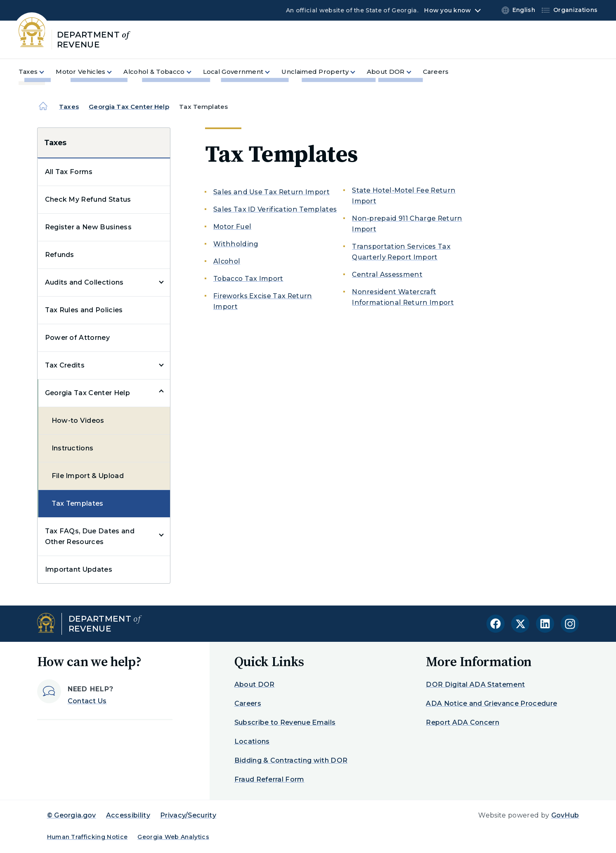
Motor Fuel (232, 227)
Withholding (236, 244)
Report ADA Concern (463, 722)
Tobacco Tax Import (248, 279)
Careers (248, 703)
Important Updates (79, 569)
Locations (252, 741)
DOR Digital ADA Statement (475, 685)
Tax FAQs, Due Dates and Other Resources (90, 536)
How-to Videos (78, 421)
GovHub (565, 815)
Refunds (60, 255)
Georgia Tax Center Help (129, 107)
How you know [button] (447, 10)
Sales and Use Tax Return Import (271, 192)
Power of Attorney (77, 338)
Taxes (69, 107)
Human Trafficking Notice (87, 837)
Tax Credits (65, 365)
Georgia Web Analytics (173, 837)
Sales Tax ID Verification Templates (275, 209)
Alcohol (227, 261)
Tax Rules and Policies (84, 310)
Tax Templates (78, 503)
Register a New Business (88, 227)
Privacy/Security (188, 815)
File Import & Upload (88, 476)
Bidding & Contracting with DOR (291, 760)
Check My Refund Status (88, 199)
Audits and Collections (84, 282)
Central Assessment (387, 275)
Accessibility (128, 815)
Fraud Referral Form (269, 779)
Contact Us (87, 701)
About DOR (255, 685)
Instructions (73, 448)
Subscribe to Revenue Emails (285, 722)
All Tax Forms (69, 172)
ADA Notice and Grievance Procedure (491, 703)
